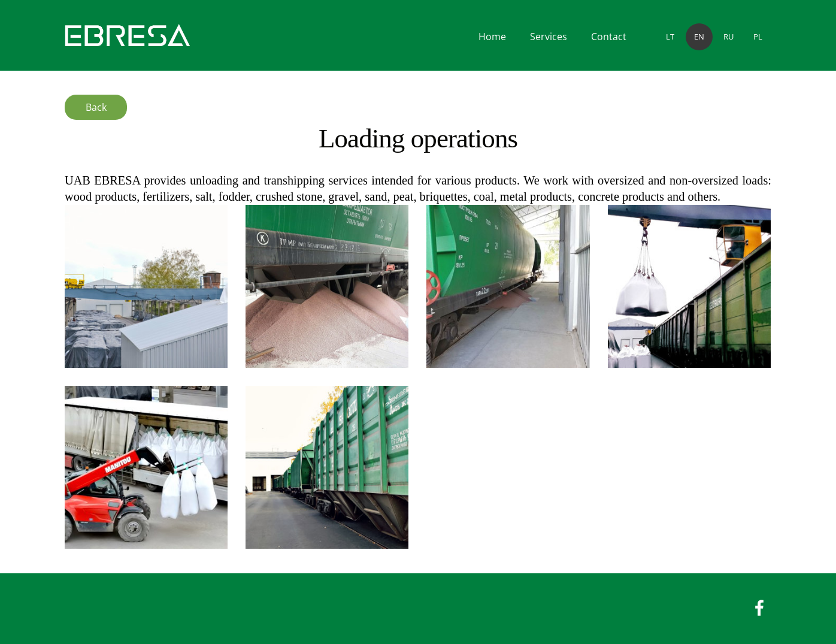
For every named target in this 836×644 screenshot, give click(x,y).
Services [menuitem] (549, 37)
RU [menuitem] (729, 37)
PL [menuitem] (758, 37)
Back (96, 107)
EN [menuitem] (699, 37)
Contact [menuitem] (609, 37)
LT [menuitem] (670, 37)
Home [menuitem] (492, 37)
